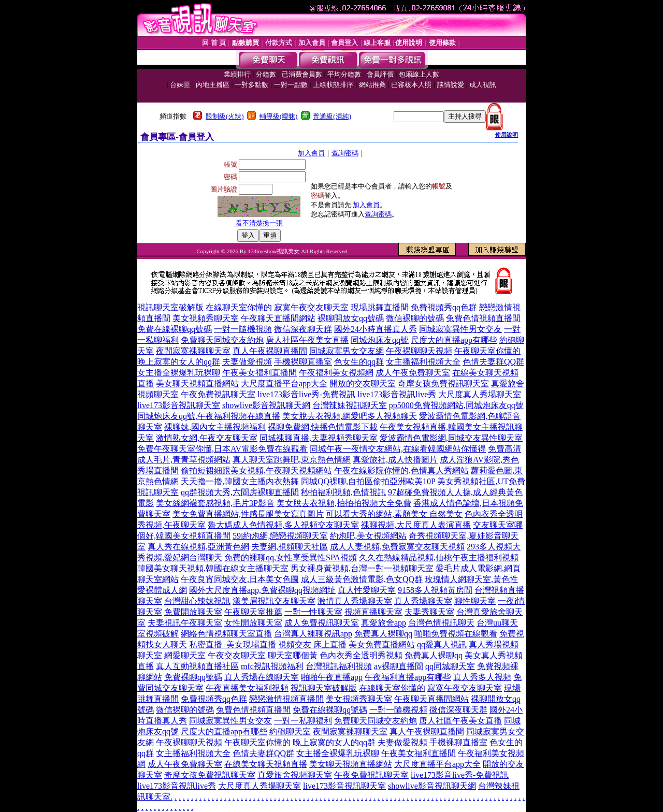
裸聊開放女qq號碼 (351, 318)
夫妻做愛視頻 (247, 362)
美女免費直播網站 (382, 644)
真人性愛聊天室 (367, 590)
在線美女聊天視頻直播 (266, 764)
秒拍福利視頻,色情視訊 (343, 492)
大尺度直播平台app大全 (284, 383)
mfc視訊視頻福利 (272, 666)
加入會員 (311, 153)
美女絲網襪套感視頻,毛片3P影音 (215, 503)
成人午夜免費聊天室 (413, 373)
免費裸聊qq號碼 (193, 677)
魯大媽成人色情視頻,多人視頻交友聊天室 (283, 525)
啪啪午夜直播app (332, 677)
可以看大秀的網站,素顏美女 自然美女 (394, 514)
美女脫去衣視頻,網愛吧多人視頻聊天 (350, 416)
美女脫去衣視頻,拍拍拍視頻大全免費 (344, 503)
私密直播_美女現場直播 (233, 644)
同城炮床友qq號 (380, 340)
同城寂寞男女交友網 (347, 351)
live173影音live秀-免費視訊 (306, 394)
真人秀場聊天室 (423, 601)
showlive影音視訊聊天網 (266, 405)
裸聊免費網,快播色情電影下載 (323, 427)
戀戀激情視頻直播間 (286, 699)
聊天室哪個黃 (293, 655)
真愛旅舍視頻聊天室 (295, 775)
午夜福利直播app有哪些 (408, 677)
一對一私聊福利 (303, 721)
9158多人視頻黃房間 (435, 590)
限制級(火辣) (225, 116)
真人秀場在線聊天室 (262, 677)
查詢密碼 (345, 153)
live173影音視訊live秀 (397, 394)
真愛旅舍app (384, 623)
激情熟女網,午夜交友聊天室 (207, 438)
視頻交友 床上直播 (312, 644)
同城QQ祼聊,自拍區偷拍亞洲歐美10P (368, 481)
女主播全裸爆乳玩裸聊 (179, 373)
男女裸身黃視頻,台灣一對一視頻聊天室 (362, 568)
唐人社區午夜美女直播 (307, 340)
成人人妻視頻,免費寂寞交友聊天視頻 (397, 547)
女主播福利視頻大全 (423, 362)
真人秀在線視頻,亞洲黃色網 (198, 547)
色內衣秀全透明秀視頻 (361, 655)
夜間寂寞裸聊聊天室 (193, 351)
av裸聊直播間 (399, 666)
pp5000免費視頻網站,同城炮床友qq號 (456, 405)
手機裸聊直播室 (303, 362)
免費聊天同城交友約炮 (222, 340)
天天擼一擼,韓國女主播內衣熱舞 (240, 481)
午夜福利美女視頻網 (336, 373)
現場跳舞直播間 (380, 307)
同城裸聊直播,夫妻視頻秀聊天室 (319, 438)
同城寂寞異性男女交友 (460, 329)
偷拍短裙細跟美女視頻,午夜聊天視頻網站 (256, 470)
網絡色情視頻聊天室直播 (226, 634)
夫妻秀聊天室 (429, 612)
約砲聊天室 (290, 731)
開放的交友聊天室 (363, 383)
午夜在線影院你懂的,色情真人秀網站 (401, 470)
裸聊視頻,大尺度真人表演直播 (416, 525)
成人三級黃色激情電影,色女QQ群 (362, 579)
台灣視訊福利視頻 (339, 666)
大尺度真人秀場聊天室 (480, 394)
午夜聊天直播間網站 (278, 318)
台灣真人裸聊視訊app (313, 634)
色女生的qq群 (359, 362)
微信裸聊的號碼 (415, 318)
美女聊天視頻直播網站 (197, 383)
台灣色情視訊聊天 (441, 623)
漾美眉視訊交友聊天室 (274, 601)
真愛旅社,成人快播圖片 (395, 460)
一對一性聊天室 (313, 612)
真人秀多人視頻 (482, 677)
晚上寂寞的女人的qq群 (179, 362)
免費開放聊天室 (193, 612)
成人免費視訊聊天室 (322, 623)
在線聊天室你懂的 (239, 307)
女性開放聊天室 (253, 623)
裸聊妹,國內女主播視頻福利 (215, 427)
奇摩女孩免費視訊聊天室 (443, 383)
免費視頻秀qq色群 (444, 307)
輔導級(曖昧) (279, 116)
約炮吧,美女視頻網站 (368, 536)
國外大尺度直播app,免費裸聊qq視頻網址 (262, 590)
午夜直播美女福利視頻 (247, 688)
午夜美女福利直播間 (260, 373)
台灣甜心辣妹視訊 (197, 601)
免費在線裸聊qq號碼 (175, 329)
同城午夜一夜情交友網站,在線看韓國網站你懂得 (398, 449)
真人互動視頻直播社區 (197, 666)
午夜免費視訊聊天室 (218, 394)
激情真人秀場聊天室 (355, 601)
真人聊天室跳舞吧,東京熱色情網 (292, 460)
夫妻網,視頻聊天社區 (290, 547)
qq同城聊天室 (450, 666)
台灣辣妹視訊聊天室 (350, 405)
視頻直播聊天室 (373, 612)
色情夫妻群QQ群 (493, 362)
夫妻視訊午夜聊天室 (185, 623)
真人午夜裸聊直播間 (270, 351)
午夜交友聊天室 (237, 655)
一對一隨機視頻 (243, 329)
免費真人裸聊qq (383, 634)
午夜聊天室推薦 (253, 612)
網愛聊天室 (185, 655)
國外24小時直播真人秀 (376, 329)
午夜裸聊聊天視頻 (419, 351)
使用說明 (507, 135)
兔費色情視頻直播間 (483, 318)
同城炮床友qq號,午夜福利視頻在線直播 (209, 416)
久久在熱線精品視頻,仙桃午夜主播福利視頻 (439, 557)
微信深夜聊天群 (303, 329)
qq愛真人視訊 (442, 644)
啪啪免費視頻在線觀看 (456, 634)
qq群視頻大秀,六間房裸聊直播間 (240, 492)
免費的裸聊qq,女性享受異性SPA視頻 (291, 557)
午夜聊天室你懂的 (487, 351)
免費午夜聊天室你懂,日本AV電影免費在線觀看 (222, 449)
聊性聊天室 (475, 601)
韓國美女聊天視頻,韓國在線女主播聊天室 (213, 568)
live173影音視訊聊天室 (179, 405)
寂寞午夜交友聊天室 (311, 307)
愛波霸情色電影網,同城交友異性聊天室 (451, 438)
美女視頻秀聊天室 (206, 318)
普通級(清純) (332, 116)
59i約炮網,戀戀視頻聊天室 (280, 536)
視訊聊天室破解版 (170, 307)
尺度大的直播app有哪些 (454, 340)
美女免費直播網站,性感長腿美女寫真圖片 (248, 514)
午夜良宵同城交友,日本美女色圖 (240, 579)
